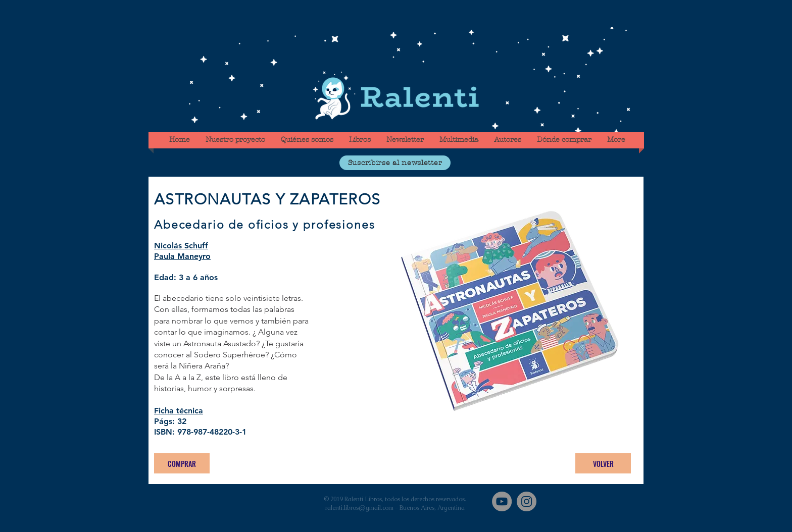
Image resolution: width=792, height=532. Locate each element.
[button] (395, 163)
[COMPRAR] (182, 463)
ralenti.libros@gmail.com (359, 508)
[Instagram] (527, 501)
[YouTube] (502, 501)
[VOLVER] (603, 463)
